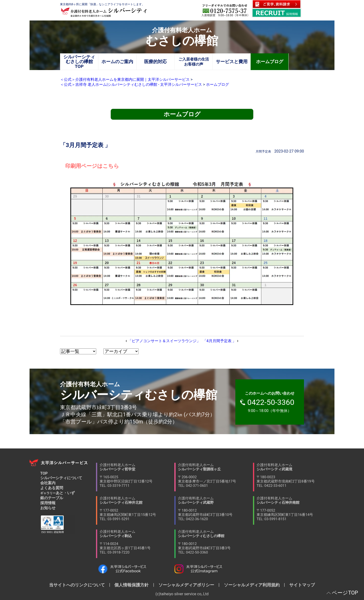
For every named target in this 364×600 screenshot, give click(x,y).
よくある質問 (52, 488)
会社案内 (48, 483)
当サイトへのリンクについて (79, 585)
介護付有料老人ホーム (137, 475)
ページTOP (345, 593)
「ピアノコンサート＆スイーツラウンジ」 (164, 341)
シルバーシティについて (61, 478)
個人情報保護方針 (131, 585)
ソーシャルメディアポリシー (186, 585)
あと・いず (58, 493)
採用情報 (48, 503)
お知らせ (48, 508)
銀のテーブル (52, 498)
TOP (44, 473)
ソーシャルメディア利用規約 (252, 585)
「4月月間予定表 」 (220, 341)
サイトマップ (300, 585)
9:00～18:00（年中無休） (272, 402)
